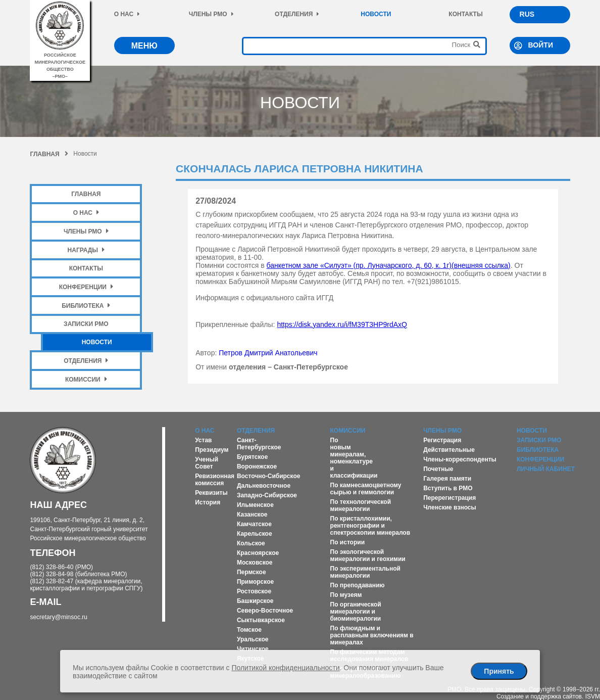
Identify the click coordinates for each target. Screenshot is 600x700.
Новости (376, 14)
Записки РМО (86, 324)
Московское (255, 563)
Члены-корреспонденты (460, 459)
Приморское (255, 582)
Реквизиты (211, 493)
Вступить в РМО (448, 488)
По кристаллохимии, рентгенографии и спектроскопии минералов (370, 526)
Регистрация (442, 440)
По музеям (346, 595)
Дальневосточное (264, 486)
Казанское (252, 515)
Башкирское (255, 601)
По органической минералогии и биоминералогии (356, 612)
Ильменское (255, 505)
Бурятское (252, 457)
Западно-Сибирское (267, 495)
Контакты (465, 14)
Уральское (253, 639)
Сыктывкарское (261, 620)
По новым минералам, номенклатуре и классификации (354, 458)
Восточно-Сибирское (269, 476)
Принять (499, 671)
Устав (203, 440)
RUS (527, 14)
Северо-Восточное (265, 611)
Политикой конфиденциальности (285, 668)
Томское (249, 630)
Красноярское (258, 553)
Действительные (449, 450)
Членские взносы (450, 507)
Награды (86, 250)
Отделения (297, 14)
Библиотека (86, 306)
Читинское (253, 649)
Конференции (86, 287)
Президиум (212, 450)
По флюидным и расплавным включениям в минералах (372, 635)
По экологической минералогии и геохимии (368, 555)
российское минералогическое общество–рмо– (60, 62)
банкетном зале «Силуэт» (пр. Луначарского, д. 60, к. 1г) (389, 265)
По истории (347, 542)
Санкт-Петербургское (259, 444)
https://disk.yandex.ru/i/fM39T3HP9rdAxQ (342, 324)
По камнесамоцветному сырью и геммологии (366, 489)
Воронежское (257, 466)
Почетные (438, 469)
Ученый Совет (207, 463)
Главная (49, 154)
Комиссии (86, 379)
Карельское (255, 534)
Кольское (251, 543)
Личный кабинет (546, 469)
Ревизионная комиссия (215, 480)
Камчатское (254, 524)
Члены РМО (211, 14)
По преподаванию (358, 585)
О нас (127, 14)
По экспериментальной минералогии (365, 572)
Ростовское (254, 591)
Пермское (252, 572)
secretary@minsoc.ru (59, 617)
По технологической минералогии (361, 505)
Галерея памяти (447, 479)
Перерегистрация (449, 498)
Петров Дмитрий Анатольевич (268, 353)
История (208, 502)
